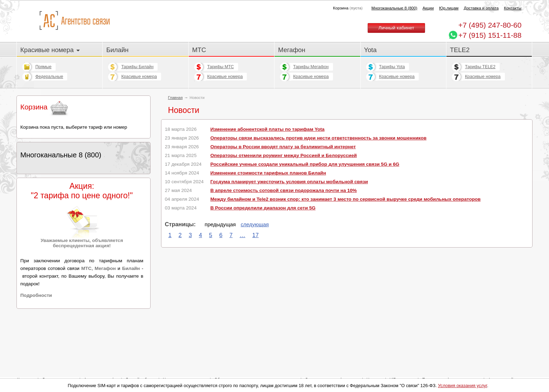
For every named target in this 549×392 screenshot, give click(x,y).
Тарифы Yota (392, 67)
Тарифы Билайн (137, 67)
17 (256, 235)
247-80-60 (490, 25)
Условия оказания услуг (463, 386)
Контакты (513, 8)
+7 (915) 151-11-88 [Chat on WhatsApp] (490, 35)
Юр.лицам (449, 8)
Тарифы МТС (221, 67)
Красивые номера (50, 50)
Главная (175, 98)
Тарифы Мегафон (311, 67)
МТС (199, 50)
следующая (255, 224)
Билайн (117, 50)
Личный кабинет (396, 28)
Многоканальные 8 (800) (394, 8)
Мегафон (292, 50)
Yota (370, 50)
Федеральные (49, 77)
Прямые (43, 67)
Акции (428, 8)
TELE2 (460, 50)
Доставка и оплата (481, 8)
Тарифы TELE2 (480, 67)
